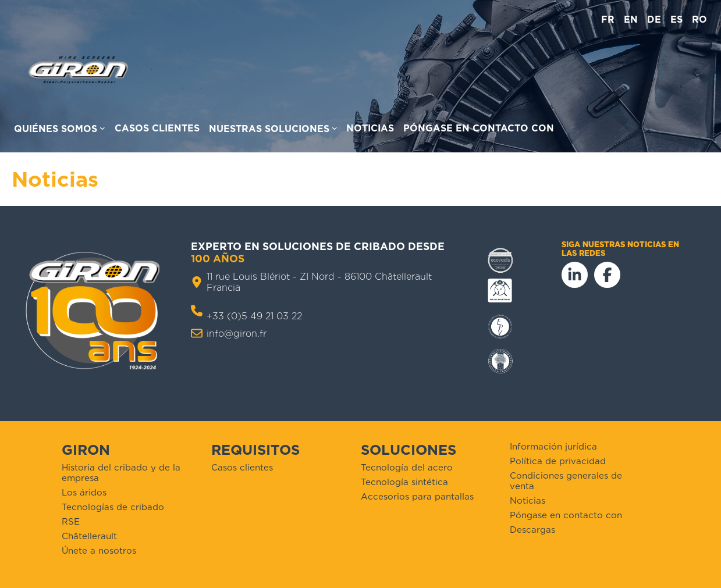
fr (608, 19)
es (676, 19)
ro (699, 19)
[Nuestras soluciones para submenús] (273, 131)
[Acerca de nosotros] (60, 131)
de (654, 19)
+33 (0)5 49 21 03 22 (254, 316)
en (631, 19)
